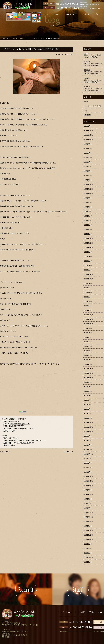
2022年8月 (87, 288)
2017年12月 (87, 530)
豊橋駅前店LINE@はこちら (20, 424)
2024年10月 (87, 193)
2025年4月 (87, 166)
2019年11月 (87, 427)
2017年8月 (87, 548)
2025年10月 (87, 140)
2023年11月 (87, 243)
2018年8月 (87, 494)
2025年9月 (87, 144)
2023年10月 (87, 247)
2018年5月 (87, 508)
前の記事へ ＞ (68, 452)
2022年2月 (87, 306)
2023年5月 (87, 270)
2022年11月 (87, 274)
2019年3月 (87, 463)
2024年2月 (87, 229)
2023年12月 (87, 238)
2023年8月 (87, 256)
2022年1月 (87, 310)
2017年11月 (87, 535)
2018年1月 (87, 526)
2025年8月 (87, 148)
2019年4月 (87, 458)
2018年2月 (87, 521)
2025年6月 (87, 157)
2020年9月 (87, 382)
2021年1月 (87, 364)
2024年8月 (87, 202)
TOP (4, 38)
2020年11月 (87, 373)
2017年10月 (87, 539)
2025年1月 (87, 180)
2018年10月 (87, 485)
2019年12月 (87, 423)
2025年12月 (87, 131)
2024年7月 (87, 207)
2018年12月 (87, 476)
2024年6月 (87, 211)
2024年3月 (87, 225)
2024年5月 (87, 216)
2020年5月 (87, 400)
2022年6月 (87, 297)
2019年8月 (87, 441)
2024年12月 (87, 184)
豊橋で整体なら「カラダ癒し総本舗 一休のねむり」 (80, 632)
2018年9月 (87, 490)
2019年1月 (87, 472)
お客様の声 (87, 115)
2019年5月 (87, 454)
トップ (62, 612)
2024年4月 (87, 220)
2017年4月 (87, 562)
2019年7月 (87, 445)
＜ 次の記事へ (5, 452)
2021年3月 (87, 355)
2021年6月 (87, 342)
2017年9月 (87, 544)
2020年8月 (87, 387)
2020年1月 (87, 418)
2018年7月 (87, 499)
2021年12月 (87, 315)
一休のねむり (15, 38)
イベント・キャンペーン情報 (93, 106)
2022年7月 (87, 292)
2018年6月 (87, 503)
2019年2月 (87, 467)
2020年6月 (87, 396)
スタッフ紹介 (81, 612)
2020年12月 (87, 369)
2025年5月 (87, 162)
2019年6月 (87, 450)
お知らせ (87, 101)
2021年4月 (87, 351)
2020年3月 (87, 409)
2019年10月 (87, 431)
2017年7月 (87, 553)
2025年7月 (87, 153)
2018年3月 (87, 517)
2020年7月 (87, 391)
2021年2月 (87, 360)
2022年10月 (87, 279)
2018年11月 (87, 481)
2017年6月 (87, 557)
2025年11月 (87, 135)
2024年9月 (87, 198)
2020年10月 (87, 378)
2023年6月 (87, 265)
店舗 (21, 38)
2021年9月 (87, 328)
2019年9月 (87, 436)
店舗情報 (92, 612)
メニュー (70, 612)
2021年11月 (87, 319)
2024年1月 (87, 234)
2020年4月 (87, 405)
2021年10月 (87, 324)
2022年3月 (87, 301)
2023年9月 (87, 252)
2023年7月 (87, 261)
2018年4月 (87, 512)
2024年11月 (87, 189)
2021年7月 (87, 337)
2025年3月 (87, 171)
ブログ (9, 38)
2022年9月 (87, 283)
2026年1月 (87, 126)
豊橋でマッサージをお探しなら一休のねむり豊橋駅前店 (93, 55)
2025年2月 (87, 175)
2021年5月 (87, 346)
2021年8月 (87, 333)
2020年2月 (87, 414)
